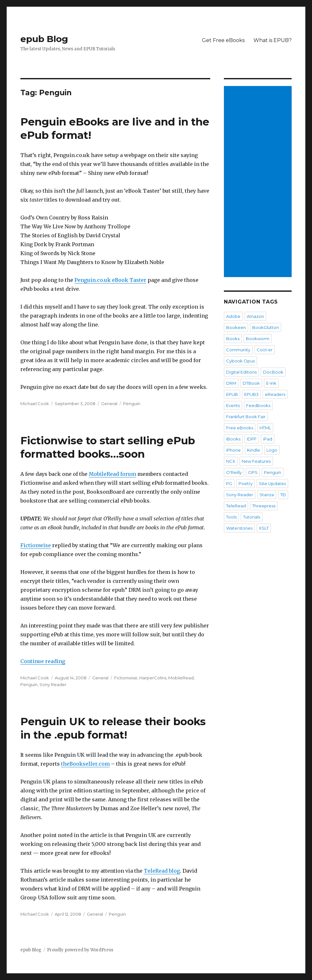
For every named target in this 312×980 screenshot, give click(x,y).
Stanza (267, 495)
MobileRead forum (112, 474)
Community (238, 350)
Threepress (264, 506)
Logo (272, 450)
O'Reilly (234, 472)
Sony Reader (53, 684)
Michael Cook (35, 404)
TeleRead (236, 506)
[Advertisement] (259, 182)
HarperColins (153, 678)
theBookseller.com (85, 764)
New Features (256, 461)
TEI (283, 495)
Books (233, 339)
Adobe (233, 316)
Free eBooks (240, 428)
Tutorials (252, 517)
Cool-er (265, 350)
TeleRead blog (162, 871)
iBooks (233, 439)
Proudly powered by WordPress (80, 950)
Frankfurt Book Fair (246, 417)
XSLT (264, 528)
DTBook (251, 383)
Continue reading (43, 661)
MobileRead (181, 678)
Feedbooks (258, 405)
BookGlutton (266, 327)
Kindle (254, 450)
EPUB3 (251, 394)
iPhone (233, 450)
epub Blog (44, 39)
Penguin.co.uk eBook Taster (110, 280)
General (109, 404)
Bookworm (258, 339)
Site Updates (272, 483)
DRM (231, 383)
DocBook (273, 372)
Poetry (246, 483)
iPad (268, 439)
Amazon (255, 316)
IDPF (252, 439)
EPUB (232, 394)
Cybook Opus (240, 361)
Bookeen (236, 327)
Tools (231, 517)
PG (229, 483)
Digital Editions (241, 372)
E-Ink (271, 383)
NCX (231, 461)
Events (233, 405)
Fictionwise (36, 545)
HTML (265, 428)
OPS (253, 472)
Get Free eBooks (223, 40)
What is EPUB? (273, 40)
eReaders (275, 394)
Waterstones (239, 528)
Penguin (132, 404)
